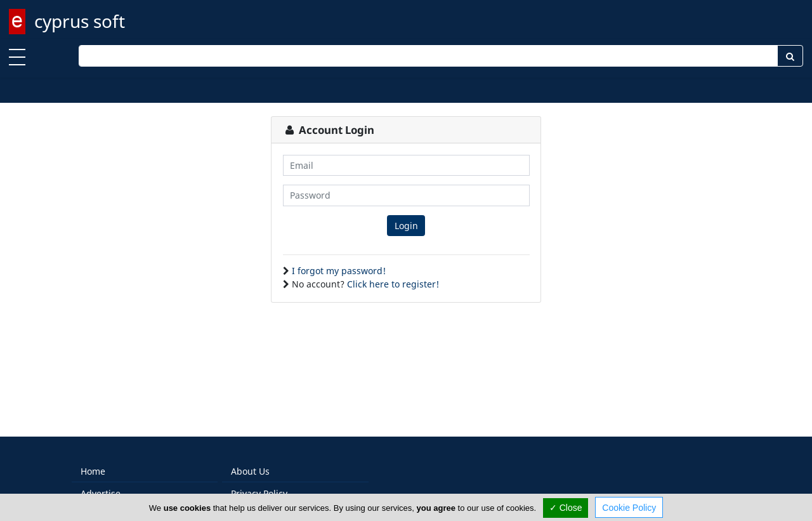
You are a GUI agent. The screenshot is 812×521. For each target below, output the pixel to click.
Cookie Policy (629, 508)
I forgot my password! (339, 271)
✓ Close (566, 508)
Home (93, 471)
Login (406, 226)
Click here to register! (393, 284)
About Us (250, 471)
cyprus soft (80, 21)
